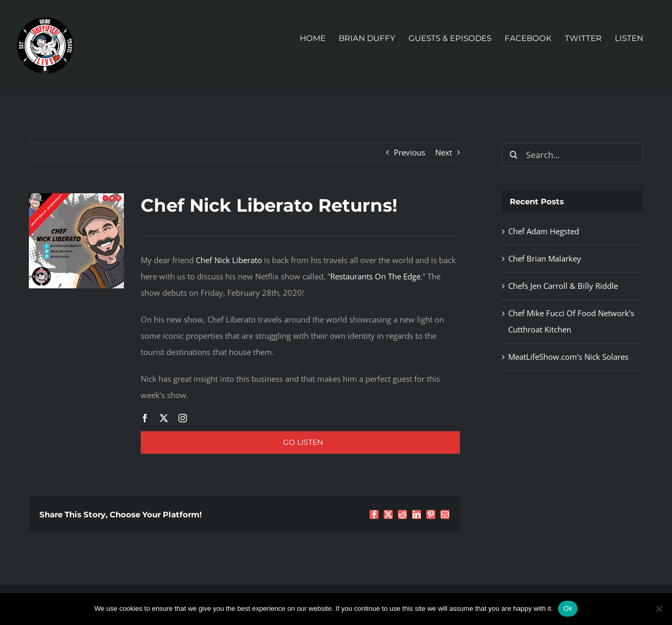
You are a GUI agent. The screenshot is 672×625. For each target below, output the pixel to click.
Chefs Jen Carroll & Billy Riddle (563, 286)
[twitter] (164, 418)
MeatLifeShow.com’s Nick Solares (568, 357)
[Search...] (573, 155)
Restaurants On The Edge (375, 276)
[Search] (514, 155)
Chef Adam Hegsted (544, 231)
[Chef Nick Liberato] (76, 197)
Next (444, 152)
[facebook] (145, 418)
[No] (659, 609)
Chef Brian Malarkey (545, 258)
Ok (568, 608)
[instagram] (183, 418)
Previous (409, 152)
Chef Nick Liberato (229, 260)
